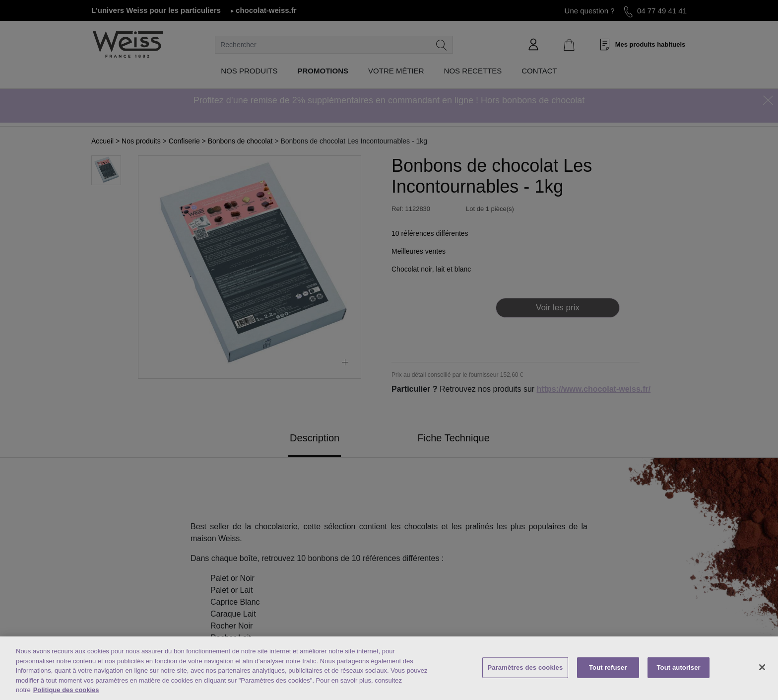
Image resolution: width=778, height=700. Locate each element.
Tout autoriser (679, 667)
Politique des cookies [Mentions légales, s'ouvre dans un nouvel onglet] (66, 690)
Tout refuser (608, 667)
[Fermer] (762, 667)
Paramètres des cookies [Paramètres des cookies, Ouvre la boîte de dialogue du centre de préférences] (525, 667)
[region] (389, 668)
